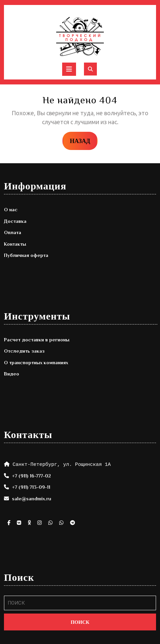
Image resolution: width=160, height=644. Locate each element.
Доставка (15, 221)
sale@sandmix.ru (32, 498)
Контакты (15, 244)
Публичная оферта (26, 255)
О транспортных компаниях (36, 362)
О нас (11, 209)
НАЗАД (83, 140)
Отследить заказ (24, 351)
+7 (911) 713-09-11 (31, 487)
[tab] (69, 69)
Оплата (13, 232)
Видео (12, 374)
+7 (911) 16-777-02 (31, 476)
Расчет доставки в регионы (37, 340)
